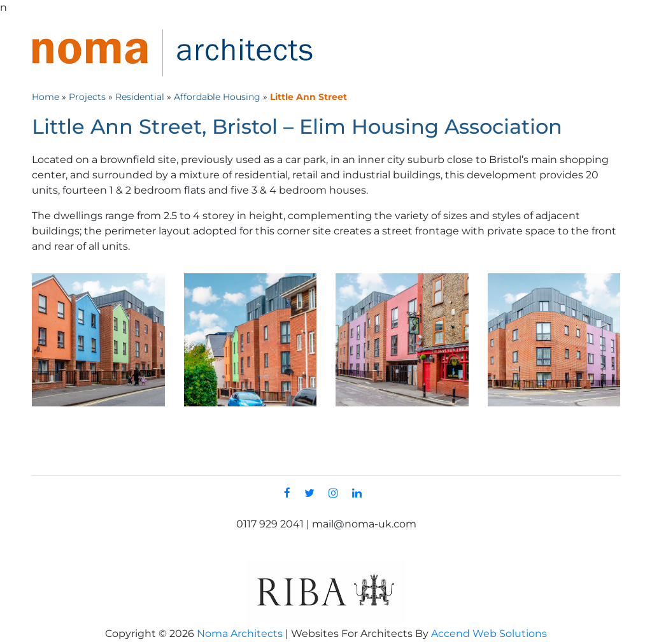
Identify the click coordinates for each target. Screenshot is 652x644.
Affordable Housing (217, 97)
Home (46, 97)
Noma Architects (240, 633)
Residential (140, 97)
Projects (87, 97)
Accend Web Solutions (489, 633)
